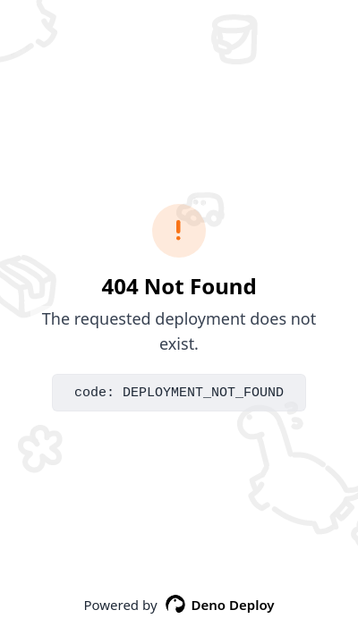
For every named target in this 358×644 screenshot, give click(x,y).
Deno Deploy (220, 605)
